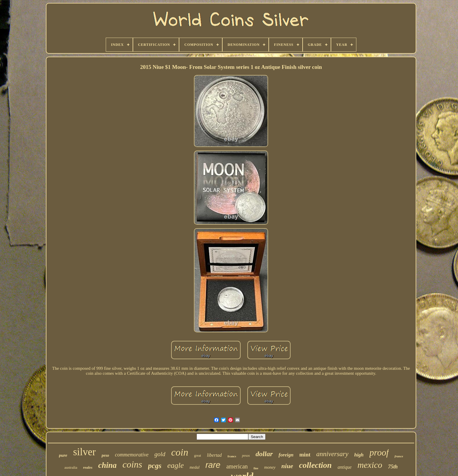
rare (213, 465)
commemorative (132, 455)
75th (393, 467)
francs (232, 456)
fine (256, 468)
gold (160, 454)
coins (132, 464)
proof (379, 453)
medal (195, 467)
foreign (286, 455)
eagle (176, 465)
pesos (246, 456)
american (237, 466)
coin (180, 452)
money (270, 467)
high (359, 455)
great (197, 456)
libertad (214, 455)
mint (305, 455)
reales (88, 467)
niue (287, 466)
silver (84, 452)
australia (71, 467)
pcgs (155, 466)
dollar (264, 454)
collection (315, 465)
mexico (370, 465)
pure (63, 455)
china (107, 465)
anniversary (332, 454)
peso (105, 455)
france (399, 456)
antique (345, 467)
